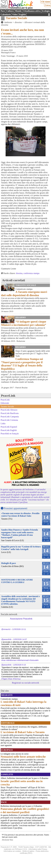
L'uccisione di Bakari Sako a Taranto (23, 732)
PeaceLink (8, 396)
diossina (18, 22)
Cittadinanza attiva (32, 11)
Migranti (7, 695)
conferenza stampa (31, 273)
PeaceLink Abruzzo (9, 410)
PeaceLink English (9, 430)
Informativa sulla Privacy (38, 849)
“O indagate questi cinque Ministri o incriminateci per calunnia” (24, 323)
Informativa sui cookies (12, 851)
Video (15, 15)
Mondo (18, 11)
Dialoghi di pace (9, 563)
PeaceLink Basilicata (10, 413)
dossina (19, 273)
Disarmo (21, 317)
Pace (3, 11)
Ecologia (46, 11)
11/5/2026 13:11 (19, 629)
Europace (7, 750)
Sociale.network (9, 614)
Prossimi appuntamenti (16, 508)
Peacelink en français (10, 434)
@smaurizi (6, 629)
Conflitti (7, 774)
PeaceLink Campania (10, 417)
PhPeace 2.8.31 (21, 849)
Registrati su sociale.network (26, 683)
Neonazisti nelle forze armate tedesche (23, 757)
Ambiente (8, 22)
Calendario (6, 15)
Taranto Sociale (17, 18)
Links (3, 423)
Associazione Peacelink (21, 619)
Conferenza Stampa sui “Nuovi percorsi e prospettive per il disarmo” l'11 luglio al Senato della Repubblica (22, 364)
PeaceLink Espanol (9, 427)
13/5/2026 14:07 (20, 639)
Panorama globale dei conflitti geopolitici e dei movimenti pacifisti (25, 810)
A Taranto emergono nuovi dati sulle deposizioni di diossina (24, 293)
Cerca (48, 5)
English (22, 15)
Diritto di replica (28, 851)
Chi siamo (46, 2)
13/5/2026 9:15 (19, 665)
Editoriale (5, 403)
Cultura (10, 11)
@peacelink (6, 639)
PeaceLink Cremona (9, 420)
